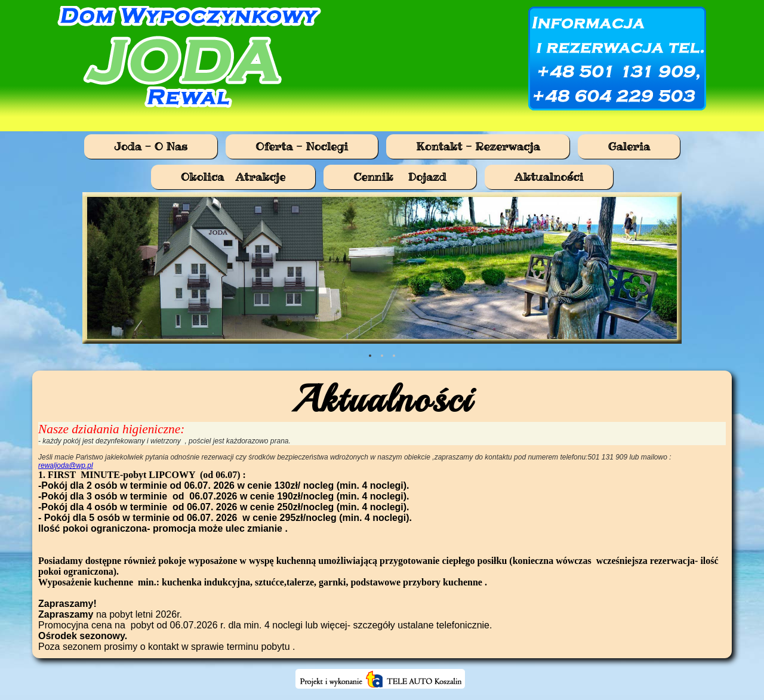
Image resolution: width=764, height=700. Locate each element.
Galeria (629, 147)
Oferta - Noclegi (302, 147)
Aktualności (549, 177)
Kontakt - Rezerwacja (478, 147)
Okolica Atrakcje (233, 177)
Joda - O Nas (151, 147)
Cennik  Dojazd (400, 177)
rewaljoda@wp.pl (66, 465)
